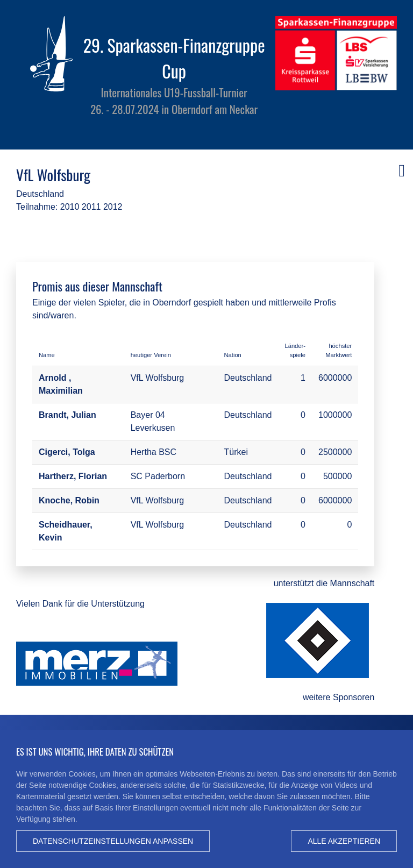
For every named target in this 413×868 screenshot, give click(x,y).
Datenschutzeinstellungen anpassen (113, 841)
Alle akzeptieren (344, 841)
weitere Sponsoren (339, 697)
